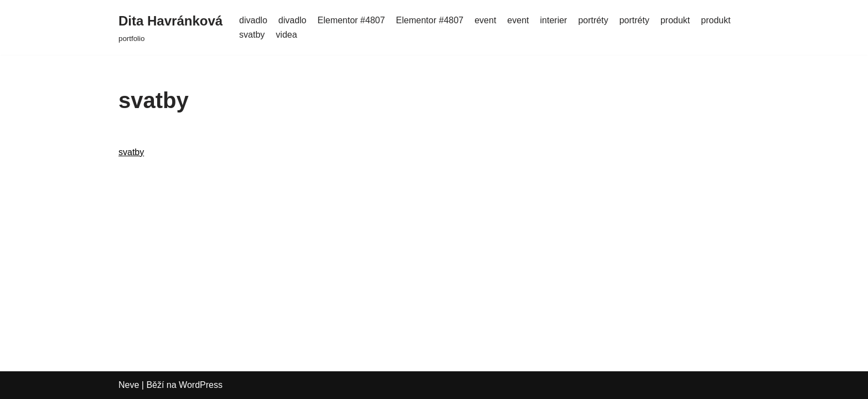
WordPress (201, 385)
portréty (593, 20)
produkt (675, 20)
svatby (252, 35)
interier (554, 20)
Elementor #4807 (352, 20)
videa (286, 35)
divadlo (253, 20)
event (485, 20)
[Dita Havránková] (170, 27)
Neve (129, 385)
